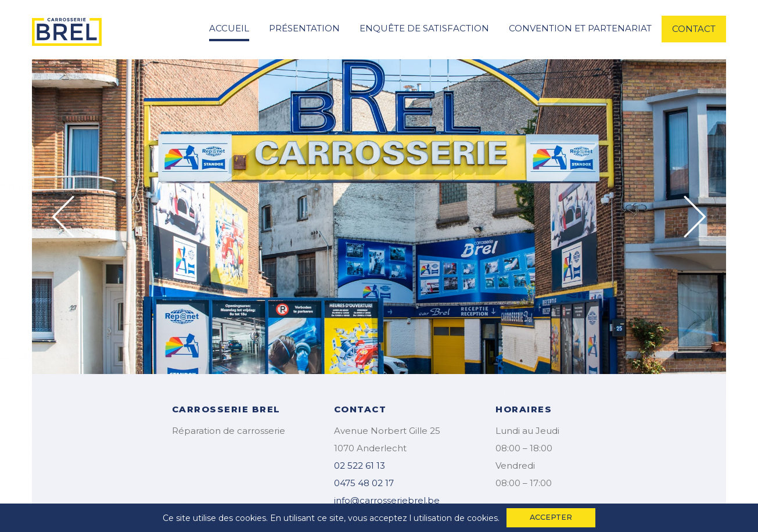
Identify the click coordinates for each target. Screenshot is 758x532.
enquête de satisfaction (424, 28)
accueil (229, 28)
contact (694, 29)
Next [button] (695, 217)
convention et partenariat (580, 28)
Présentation (304, 28)
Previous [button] (63, 217)
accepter (551, 517)
